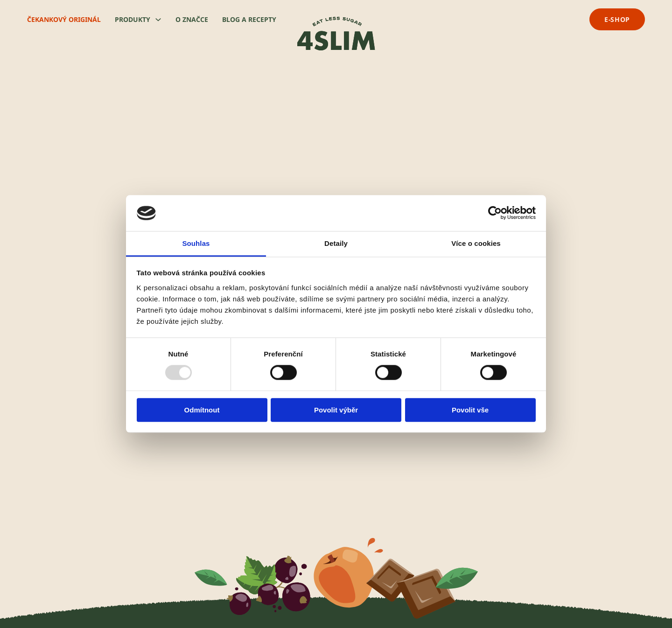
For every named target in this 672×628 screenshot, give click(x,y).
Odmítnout (202, 410)
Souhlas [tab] (196, 243)
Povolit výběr (336, 410)
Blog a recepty (249, 19)
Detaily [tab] (336, 243)
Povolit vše (470, 410)
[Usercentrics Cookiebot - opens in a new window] (495, 213)
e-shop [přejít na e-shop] (617, 19)
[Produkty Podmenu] (158, 20)
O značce (192, 19)
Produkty (133, 19)
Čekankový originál (64, 19)
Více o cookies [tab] (476, 243)
